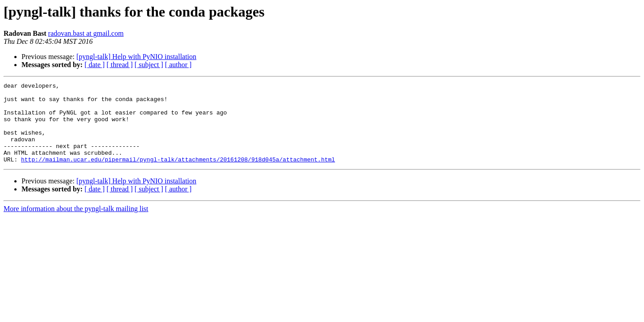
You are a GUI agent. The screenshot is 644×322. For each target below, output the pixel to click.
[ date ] (95, 65)
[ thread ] (120, 65)
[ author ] (178, 65)
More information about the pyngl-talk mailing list (76, 225)
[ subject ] (149, 65)
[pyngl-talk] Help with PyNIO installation (136, 57)
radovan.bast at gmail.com (86, 33)
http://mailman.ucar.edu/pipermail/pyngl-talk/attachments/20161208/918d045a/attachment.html (178, 175)
